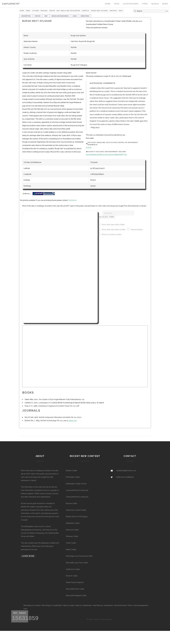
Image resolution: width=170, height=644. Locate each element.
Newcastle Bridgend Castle (76, 595)
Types (145, 4)
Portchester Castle (73, 477)
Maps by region (69, 605)
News (165, 4)
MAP (46, 16)
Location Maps (131, 4)
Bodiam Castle (71, 470)
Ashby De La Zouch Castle (76, 510)
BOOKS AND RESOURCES (60, 16)
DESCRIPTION (26, 16)
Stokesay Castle (72, 536)
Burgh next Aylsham (99, 11)
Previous (113, 11)
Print (112, 217)
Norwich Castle (72, 576)
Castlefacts (11, 4)
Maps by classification (84, 605)
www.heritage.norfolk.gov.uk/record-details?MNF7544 (106, 154)
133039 (89, 147)
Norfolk (86, 11)
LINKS (75, 16)
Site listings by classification (52, 605)
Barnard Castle (71, 503)
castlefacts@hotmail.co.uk (126, 470)
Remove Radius (137, 229)
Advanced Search (121, 605)
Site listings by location (32, 605)
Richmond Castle (72, 530)
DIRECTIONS (85, 16)
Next (121, 11)
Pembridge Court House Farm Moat (79, 556)
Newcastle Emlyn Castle (75, 589)
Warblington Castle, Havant (76, 484)
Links (25, 609)
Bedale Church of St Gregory (77, 516)
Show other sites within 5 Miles (113, 225)
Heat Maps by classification (103, 605)
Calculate (103, 217)
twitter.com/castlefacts (125, 477)
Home (108, 4)
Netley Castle (71, 549)
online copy (73, 420)
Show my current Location (112, 234)
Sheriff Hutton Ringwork (75, 582)
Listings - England (40, 11)
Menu (28, 11)
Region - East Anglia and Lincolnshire (65, 11)
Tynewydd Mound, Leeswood (77, 490)
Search (155, 4)
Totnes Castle (71, 543)
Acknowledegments (141, 605)
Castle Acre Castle (73, 569)
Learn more (28, 556)
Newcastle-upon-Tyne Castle (77, 563)
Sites (117, 4)
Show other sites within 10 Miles (114, 229)
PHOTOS (38, 16)
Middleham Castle (73, 523)
